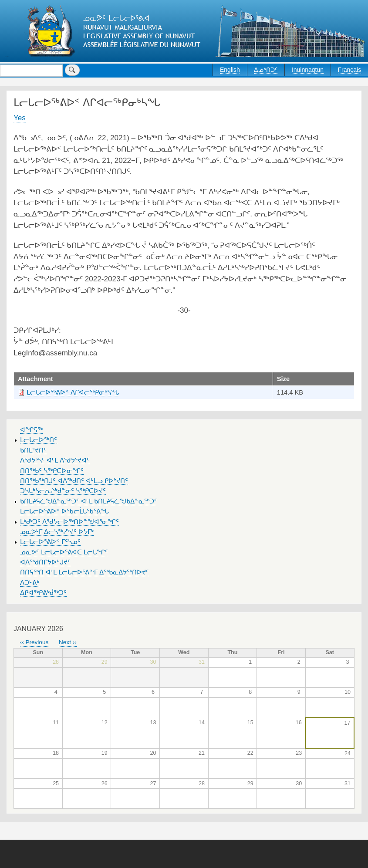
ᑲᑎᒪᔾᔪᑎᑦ (33, 450)
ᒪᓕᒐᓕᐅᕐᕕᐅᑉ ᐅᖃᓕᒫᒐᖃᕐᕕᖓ (64, 511)
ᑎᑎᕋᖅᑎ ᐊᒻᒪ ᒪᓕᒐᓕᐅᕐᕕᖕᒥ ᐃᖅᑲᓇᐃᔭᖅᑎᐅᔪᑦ (84, 572)
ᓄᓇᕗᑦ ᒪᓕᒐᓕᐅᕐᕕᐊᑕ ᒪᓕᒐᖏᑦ (64, 552)
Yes (20, 118)
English (230, 70)
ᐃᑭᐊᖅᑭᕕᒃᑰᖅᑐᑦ (43, 593)
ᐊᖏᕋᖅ (31, 430)
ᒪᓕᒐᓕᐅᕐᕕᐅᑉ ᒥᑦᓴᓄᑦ (50, 542)
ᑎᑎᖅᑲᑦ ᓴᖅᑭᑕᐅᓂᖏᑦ (52, 471)
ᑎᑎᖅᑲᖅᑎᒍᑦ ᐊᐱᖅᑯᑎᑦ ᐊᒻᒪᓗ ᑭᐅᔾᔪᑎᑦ (74, 481)
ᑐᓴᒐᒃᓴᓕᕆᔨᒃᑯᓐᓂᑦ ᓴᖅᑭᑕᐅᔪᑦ (63, 491)
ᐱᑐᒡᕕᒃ (30, 583)
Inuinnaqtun (308, 70)
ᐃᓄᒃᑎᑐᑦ (266, 70)
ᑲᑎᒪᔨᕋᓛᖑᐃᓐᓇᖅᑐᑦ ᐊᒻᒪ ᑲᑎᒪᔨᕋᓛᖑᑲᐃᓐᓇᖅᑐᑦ (89, 501)
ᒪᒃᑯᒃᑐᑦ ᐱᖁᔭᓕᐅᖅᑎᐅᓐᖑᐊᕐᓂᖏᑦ (69, 522)
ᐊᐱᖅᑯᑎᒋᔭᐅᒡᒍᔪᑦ (45, 562)
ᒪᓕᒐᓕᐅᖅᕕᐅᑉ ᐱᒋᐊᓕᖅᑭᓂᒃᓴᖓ (73, 392)
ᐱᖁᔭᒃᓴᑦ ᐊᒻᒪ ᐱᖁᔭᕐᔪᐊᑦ (55, 460)
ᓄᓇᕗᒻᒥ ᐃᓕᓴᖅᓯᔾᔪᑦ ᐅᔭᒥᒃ (57, 532)
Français (350, 70)
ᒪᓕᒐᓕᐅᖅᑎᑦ (39, 440)
